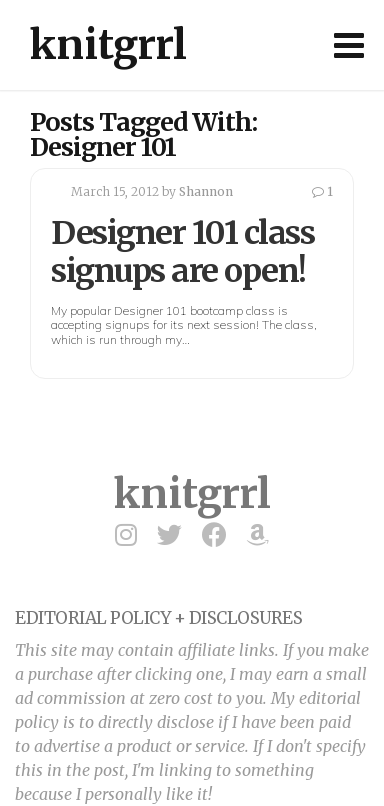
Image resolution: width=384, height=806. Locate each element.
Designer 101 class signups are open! (182, 252)
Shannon (206, 191)
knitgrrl (108, 45)
